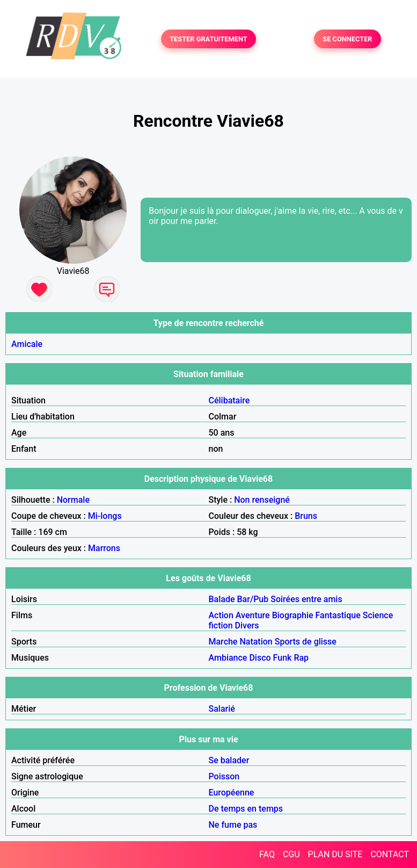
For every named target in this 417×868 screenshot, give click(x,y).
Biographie (293, 615)
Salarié (222, 709)
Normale (73, 500)
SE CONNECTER (347, 39)
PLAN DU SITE (335, 854)
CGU (291, 854)
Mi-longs (105, 516)
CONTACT (390, 854)
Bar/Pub (253, 599)
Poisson (224, 776)
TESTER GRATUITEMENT (209, 39)
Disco (260, 658)
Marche (223, 642)
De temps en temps (246, 809)
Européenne (232, 793)
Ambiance (228, 658)
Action (221, 615)
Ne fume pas (233, 825)
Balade (222, 599)
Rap (301, 658)
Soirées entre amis (306, 599)
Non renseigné (262, 500)
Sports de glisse (306, 642)
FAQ (267, 854)
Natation (256, 642)
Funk (283, 658)
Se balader (229, 760)
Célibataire (229, 400)
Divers (247, 625)
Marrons (104, 548)
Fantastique (338, 615)
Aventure (253, 615)
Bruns (306, 516)
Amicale (27, 344)
